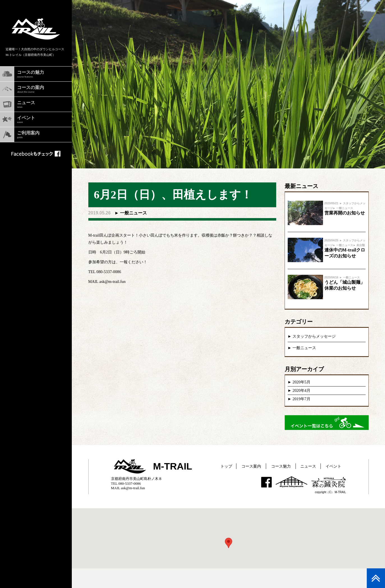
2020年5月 (301, 382)
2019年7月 (301, 399)
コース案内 (251, 466)
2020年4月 (301, 390)
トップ (226, 466)
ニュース (308, 466)
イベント (333, 466)
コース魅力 (281, 466)
